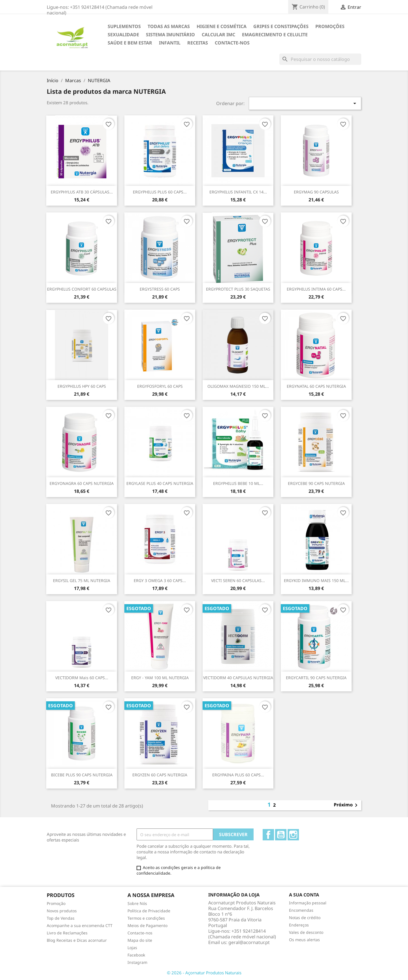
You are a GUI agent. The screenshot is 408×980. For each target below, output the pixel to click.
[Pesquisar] (320, 59)
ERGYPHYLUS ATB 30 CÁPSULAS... (82, 192)
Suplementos (124, 26)
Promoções (330, 26)
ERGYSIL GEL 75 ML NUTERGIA (82, 580)
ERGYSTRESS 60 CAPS (160, 289)
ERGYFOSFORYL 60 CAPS (160, 386)
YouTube (281, 835)
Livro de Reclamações (67, 933)
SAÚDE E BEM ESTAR (130, 43)
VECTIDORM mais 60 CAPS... (82, 678)
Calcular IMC (218, 35)
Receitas (198, 43)
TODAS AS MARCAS (169, 26)
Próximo (347, 805)
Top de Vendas (61, 918)
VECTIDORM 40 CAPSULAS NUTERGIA (238, 678)
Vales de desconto (306, 932)
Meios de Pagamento (147, 925)
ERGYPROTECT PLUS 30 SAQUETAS (238, 289)
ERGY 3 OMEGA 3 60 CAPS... (160, 580)
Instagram (293, 835)
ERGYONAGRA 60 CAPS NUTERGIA (82, 483)
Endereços (299, 925)
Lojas (132, 948)
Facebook (268, 835)
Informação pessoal (308, 903)
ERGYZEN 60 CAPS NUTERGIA (160, 775)
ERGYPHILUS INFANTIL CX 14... (238, 192)
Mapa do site (140, 940)
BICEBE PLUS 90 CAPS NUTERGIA (82, 775)
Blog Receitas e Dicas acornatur (77, 940)
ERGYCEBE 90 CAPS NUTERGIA (316, 483)
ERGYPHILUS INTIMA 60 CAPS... (316, 289)
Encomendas (301, 910)
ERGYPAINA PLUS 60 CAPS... (238, 775)
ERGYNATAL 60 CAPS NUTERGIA (316, 386)
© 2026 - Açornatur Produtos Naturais (204, 973)
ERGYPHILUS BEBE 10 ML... (238, 483)
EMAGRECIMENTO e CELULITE (275, 35)
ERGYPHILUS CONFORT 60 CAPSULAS (82, 289)
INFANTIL (170, 43)
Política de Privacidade (149, 911)
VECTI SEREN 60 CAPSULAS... (238, 580)
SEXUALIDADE (123, 35)
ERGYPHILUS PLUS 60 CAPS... (160, 192)
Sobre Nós (137, 903)
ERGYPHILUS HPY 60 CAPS (82, 386)
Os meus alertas (304, 940)
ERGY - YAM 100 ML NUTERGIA (160, 678)
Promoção (56, 903)
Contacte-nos (232, 43)
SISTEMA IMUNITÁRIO (170, 35)
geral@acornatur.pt (249, 942)
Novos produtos (62, 911)
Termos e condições (146, 918)
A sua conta (304, 895)
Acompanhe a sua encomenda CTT (80, 925)
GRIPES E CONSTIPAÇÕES (281, 26)
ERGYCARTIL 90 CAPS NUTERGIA (316, 678)
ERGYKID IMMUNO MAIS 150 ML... (316, 580)
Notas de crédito (305, 918)
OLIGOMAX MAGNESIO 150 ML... (238, 386)
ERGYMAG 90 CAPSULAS (316, 192)
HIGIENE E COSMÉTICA (222, 26)
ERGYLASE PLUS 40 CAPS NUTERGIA (160, 483)
